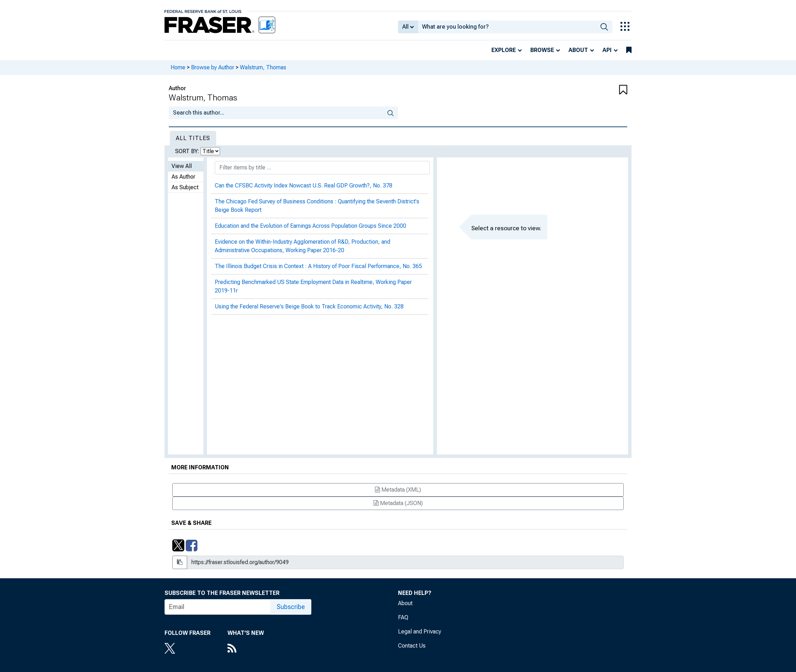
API (607, 50)
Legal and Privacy (420, 632)
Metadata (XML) (398, 490)
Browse (542, 50)
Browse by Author (213, 67)
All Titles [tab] (193, 138)
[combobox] (507, 27)
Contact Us (412, 646)
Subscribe (291, 607)
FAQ (403, 617)
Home (178, 67)
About (578, 50)
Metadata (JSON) (398, 503)
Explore (504, 50)
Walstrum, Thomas (263, 67)
